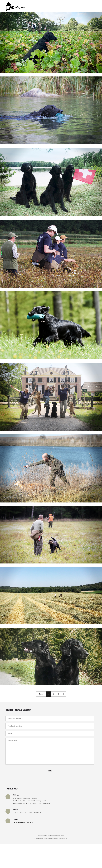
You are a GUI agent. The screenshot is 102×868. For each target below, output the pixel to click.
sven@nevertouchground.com (23, 822)
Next (41, 694)
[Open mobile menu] (95, 7)
